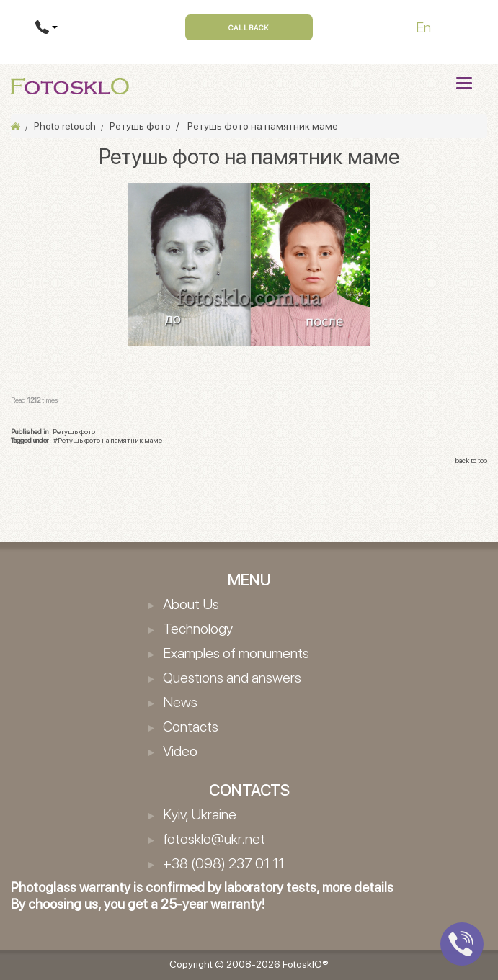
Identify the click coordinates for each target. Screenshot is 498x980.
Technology (198, 629)
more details (358, 887)
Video (180, 751)
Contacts (191, 727)
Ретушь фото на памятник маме (110, 440)
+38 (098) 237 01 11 (223, 863)
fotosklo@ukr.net (214, 839)
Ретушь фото (74, 431)
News (180, 702)
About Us (191, 604)
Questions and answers (232, 678)
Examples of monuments (236, 653)
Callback (249, 27)
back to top (471, 460)
